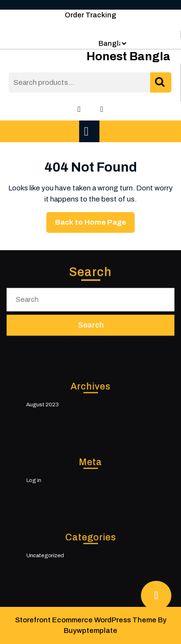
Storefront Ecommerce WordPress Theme (86, 620)
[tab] (90, 131)
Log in (45, 479)
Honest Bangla (128, 56)
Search (161, 83)
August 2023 (52, 403)
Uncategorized (54, 554)
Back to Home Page (95, 225)
